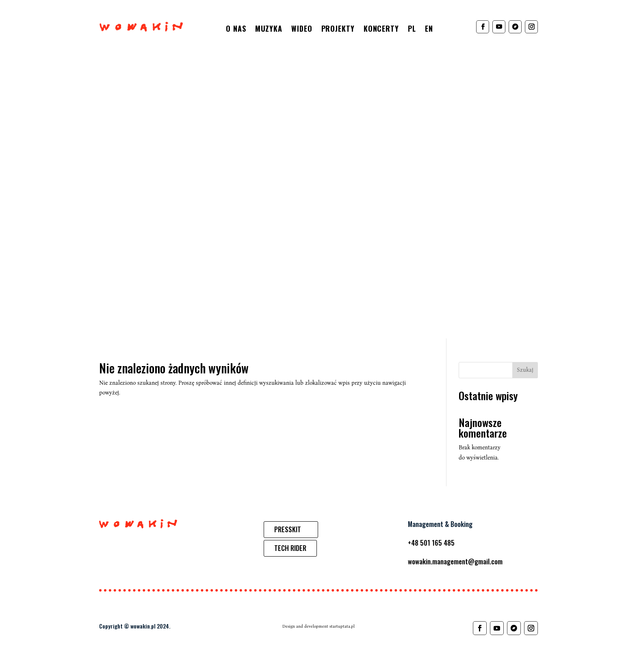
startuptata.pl (342, 626)
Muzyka (269, 30)
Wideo (302, 30)
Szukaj (525, 370)
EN (429, 30)
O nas (236, 30)
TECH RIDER (290, 548)
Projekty (338, 30)
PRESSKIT (288, 529)
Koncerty (381, 30)
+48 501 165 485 (431, 543)
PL (412, 30)
